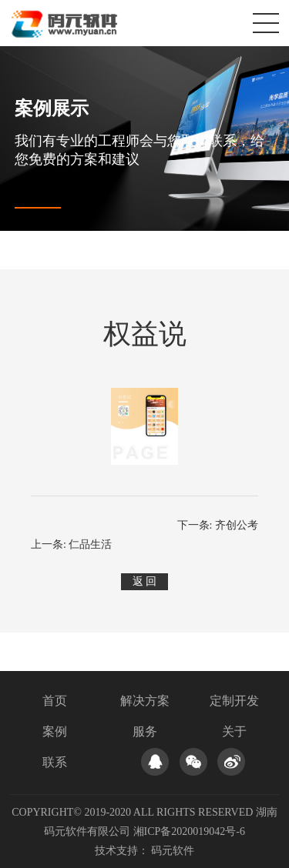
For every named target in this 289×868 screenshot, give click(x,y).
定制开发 (234, 701)
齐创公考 (237, 525)
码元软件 (173, 851)
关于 (234, 732)
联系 (55, 763)
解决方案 (145, 701)
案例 (55, 732)
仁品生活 (90, 544)
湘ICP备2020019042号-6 (189, 831)
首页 (55, 701)
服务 (145, 732)
